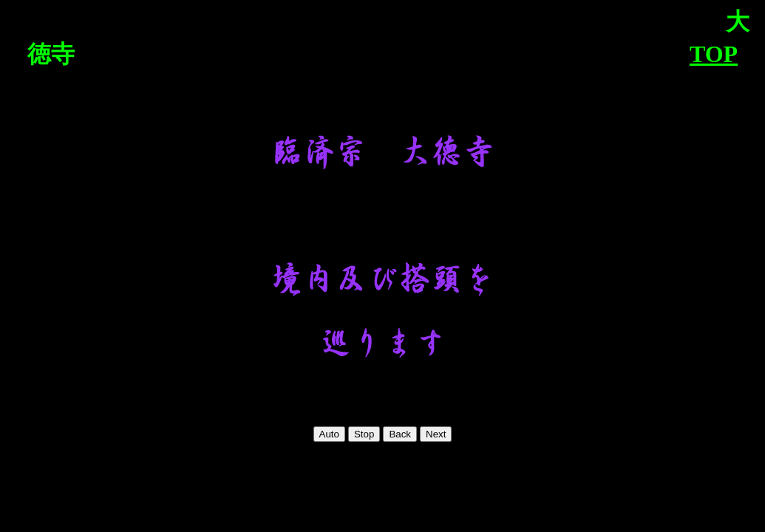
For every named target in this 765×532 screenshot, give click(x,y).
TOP (714, 54)
